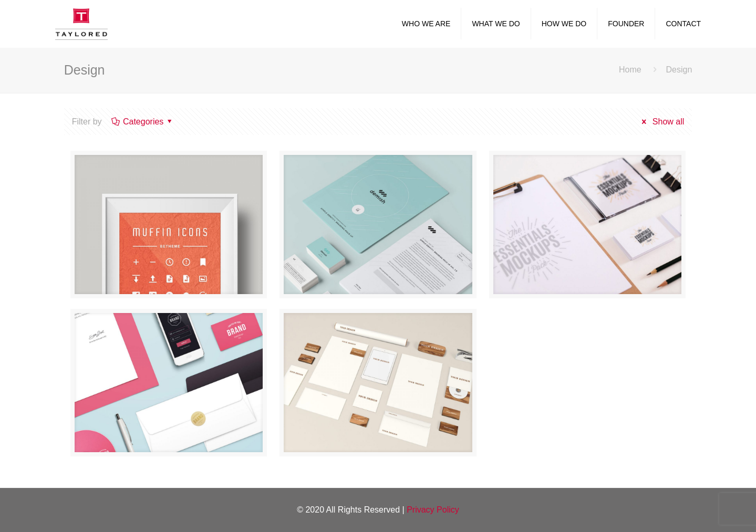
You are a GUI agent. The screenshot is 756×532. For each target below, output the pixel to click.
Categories (143, 122)
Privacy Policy (433, 510)
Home (630, 70)
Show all (661, 122)
